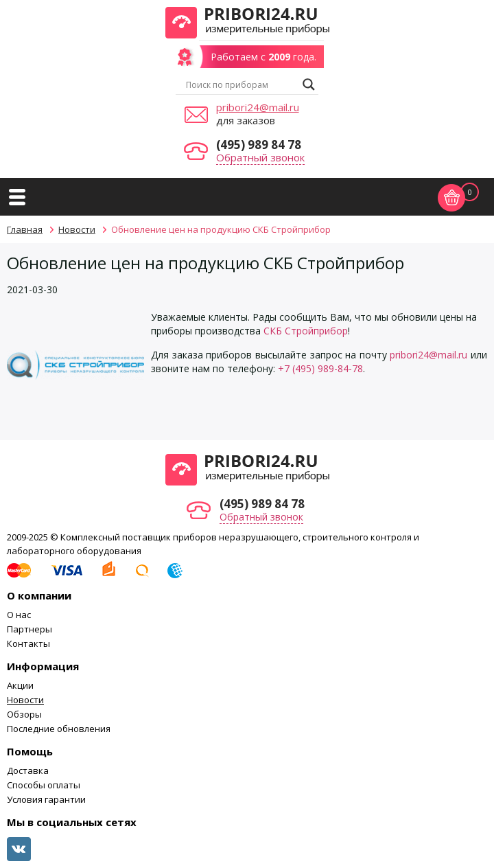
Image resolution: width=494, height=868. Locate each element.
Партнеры (30, 629)
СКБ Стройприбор (306, 331)
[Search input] (241, 84)
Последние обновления (59, 729)
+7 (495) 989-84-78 (320, 368)
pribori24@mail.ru (258, 107)
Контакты (28, 643)
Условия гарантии (46, 799)
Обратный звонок (260, 157)
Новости (25, 700)
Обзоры (24, 714)
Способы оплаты (44, 785)
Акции (20, 685)
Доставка (28, 770)
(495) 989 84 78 (259, 145)
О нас (19, 615)
